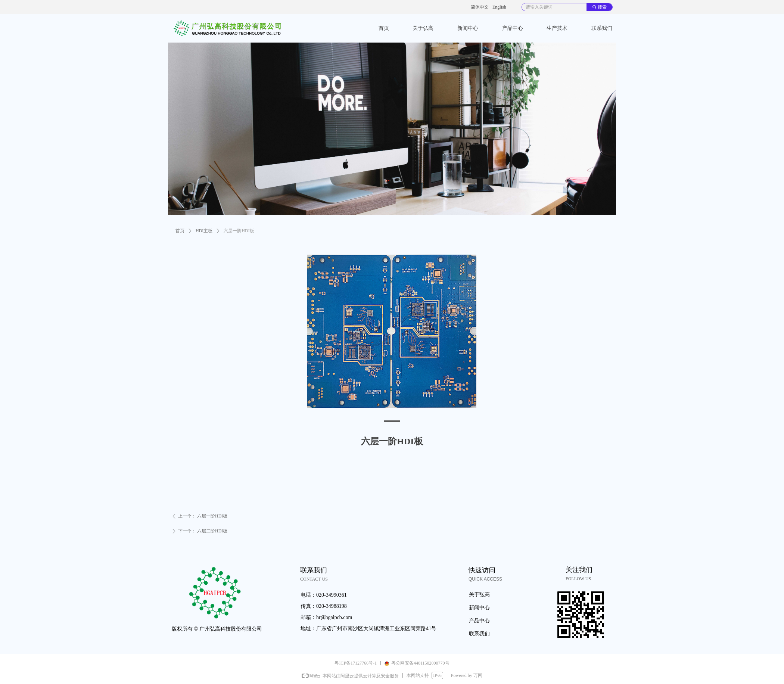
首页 (180, 231)
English (499, 7)
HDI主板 (204, 231)
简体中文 (480, 7)
